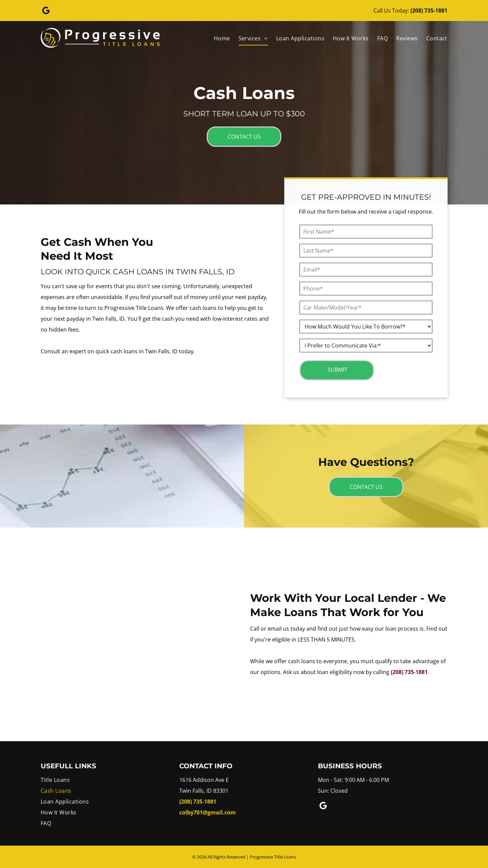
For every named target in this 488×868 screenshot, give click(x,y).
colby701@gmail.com (208, 812)
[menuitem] (218, 38)
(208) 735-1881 (429, 11)
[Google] (46, 11)
